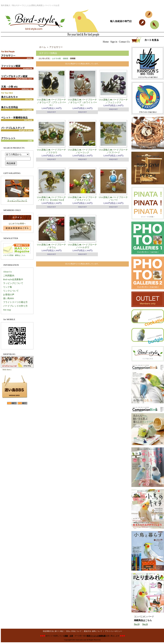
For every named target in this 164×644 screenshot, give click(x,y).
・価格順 (65, 58)
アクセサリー (56, 47)
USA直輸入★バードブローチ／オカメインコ (82, 199)
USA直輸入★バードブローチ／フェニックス (113, 101)
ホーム (43, 47)
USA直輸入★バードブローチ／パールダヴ (82, 246)
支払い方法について (74, 631)
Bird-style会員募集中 (13, 279)
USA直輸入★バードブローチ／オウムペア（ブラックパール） (51, 102)
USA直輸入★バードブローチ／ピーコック (82, 151)
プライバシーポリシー (113, 631)
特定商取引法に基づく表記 (53, 631)
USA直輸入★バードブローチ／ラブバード (113, 151)
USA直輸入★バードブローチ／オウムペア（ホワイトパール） (82, 102)
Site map (7, 310)
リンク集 (8, 287)
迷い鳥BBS (9, 298)
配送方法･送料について (93, 631)
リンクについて (11, 291)
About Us (7, 272)
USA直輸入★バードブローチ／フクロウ (51, 151)
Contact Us (124, 42)
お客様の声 (9, 295)
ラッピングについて (17, 201)
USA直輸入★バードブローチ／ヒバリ (113, 199)
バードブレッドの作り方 (15, 306)
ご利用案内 (9, 276)
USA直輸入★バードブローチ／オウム (51, 246)
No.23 (145, 624)
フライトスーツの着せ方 (15, 302)
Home (106, 42)
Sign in (114, 42)
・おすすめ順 (56, 58)
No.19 (137, 624)
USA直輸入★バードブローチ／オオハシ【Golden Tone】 (51, 199)
